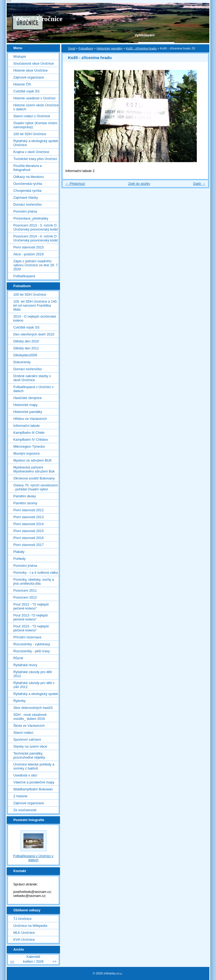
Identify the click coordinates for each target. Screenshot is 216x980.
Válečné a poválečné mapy (34, 782)
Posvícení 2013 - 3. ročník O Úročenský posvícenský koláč (36, 227)
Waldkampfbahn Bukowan (33, 789)
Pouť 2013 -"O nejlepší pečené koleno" (31, 617)
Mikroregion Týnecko (29, 446)
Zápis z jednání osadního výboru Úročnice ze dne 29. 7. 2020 (36, 265)
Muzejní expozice (27, 453)
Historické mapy (25, 405)
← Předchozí (75, 184)
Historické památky (109, 48)
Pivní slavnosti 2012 (29, 510)
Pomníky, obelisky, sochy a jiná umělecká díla (34, 581)
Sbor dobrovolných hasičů (33, 708)
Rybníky (19, 701)
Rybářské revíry (25, 665)
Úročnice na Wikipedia (30, 926)
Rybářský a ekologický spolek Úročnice (36, 143)
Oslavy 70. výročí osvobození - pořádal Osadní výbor (36, 487)
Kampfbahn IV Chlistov (31, 440)
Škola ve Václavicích (29, 726)
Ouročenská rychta (28, 184)
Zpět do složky (139, 184)
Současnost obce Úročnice (34, 63)
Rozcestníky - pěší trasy (32, 651)
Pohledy (19, 559)
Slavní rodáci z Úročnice (32, 116)
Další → (199, 184)
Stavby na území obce (30, 746)
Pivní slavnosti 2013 (29, 517)
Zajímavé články (26, 198)
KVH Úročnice (24, 940)
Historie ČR (22, 84)
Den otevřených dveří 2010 (34, 334)
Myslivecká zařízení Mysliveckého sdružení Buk (34, 469)
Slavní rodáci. (24, 733)
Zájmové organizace (29, 77)
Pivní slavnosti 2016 (29, 538)
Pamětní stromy (25, 503)
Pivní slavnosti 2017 (29, 545)
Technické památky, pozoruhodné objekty (29, 755)
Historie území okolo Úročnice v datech (36, 107)
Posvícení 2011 (25, 590)
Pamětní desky (25, 496)
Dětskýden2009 (25, 355)
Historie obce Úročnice (31, 70)
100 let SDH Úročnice (30, 134)
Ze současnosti (25, 810)
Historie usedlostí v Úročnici (34, 98)
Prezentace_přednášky (31, 218)
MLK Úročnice (24, 933)
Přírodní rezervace (27, 637)
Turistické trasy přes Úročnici (35, 159)
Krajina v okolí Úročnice (31, 152)
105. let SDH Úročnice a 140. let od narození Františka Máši (35, 305)
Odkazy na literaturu (29, 177)
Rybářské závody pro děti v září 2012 (34, 685)
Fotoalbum (86, 48)
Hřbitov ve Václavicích (30, 419)
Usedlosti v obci (25, 775)
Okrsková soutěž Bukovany (34, 478)
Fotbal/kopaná (24, 276)
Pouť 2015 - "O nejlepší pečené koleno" (31, 628)
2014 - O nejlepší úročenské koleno (35, 318)
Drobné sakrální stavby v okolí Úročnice (32, 378)
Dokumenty (22, 362)
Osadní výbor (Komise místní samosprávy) (35, 125)
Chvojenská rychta (27, 191)
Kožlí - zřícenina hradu (141, 48)
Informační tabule (27, 426)
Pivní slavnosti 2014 (29, 524)
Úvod (72, 48)
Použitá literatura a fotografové (28, 168)
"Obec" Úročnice (37, 19)
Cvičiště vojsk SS (26, 91)
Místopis (20, 56)
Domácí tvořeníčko (28, 204)
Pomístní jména (25, 211)
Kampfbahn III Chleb (29, 433)
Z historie (20, 796)
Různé (18, 658)
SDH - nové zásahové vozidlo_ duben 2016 (30, 717)
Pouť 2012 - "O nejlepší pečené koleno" (31, 606)
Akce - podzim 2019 (28, 254)
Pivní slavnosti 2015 (29, 247)
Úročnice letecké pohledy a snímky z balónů (34, 766)
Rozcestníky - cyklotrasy (32, 644)
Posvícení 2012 (25, 597)
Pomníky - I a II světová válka (36, 573)
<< (12, 961)
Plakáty (19, 552)
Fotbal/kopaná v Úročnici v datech (33, 389)
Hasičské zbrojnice (28, 398)
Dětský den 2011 (26, 348)
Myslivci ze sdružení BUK (33, 460)
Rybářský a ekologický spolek (36, 694)
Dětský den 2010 (26, 341)
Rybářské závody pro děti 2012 (33, 674)
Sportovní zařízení (27, 739)
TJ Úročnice (22, 919)
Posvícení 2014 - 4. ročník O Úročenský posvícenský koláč (36, 238)
